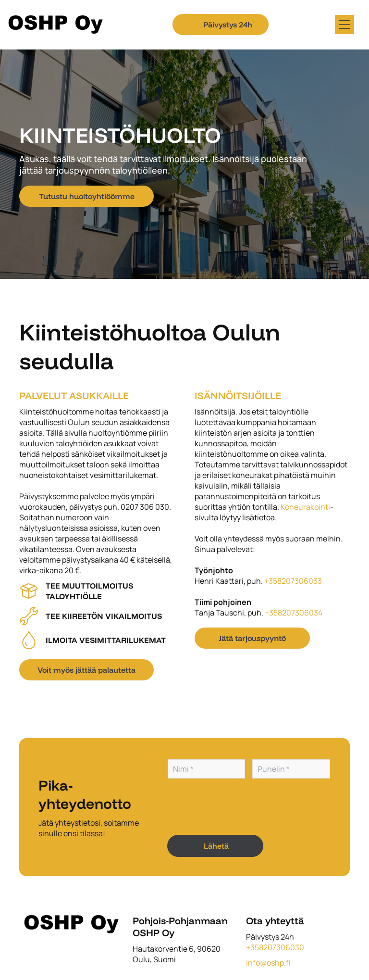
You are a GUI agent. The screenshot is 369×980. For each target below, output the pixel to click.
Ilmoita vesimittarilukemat (106, 640)
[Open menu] (344, 25)
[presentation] (241, 806)
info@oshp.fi (268, 963)
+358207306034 (294, 613)
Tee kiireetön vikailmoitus (104, 616)
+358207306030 (275, 947)
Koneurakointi (305, 507)
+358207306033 (293, 581)
